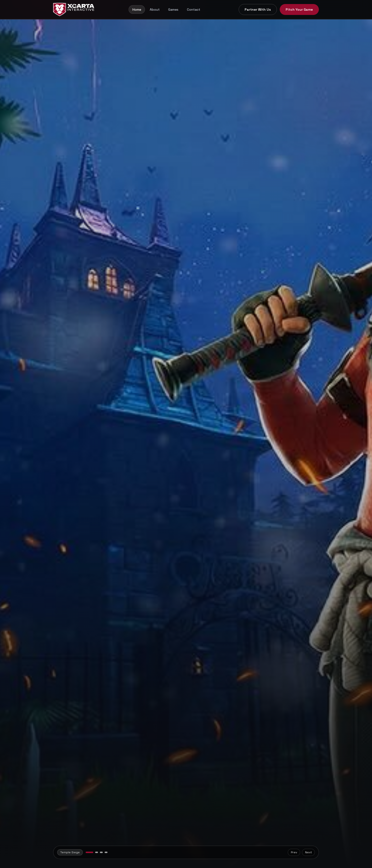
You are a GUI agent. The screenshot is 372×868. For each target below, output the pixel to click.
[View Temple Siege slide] (89, 852)
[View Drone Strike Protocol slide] (101, 852)
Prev (294, 852)
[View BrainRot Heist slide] (97, 852)
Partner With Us (258, 9)
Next (308, 852)
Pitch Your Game (299, 9)
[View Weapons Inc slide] (106, 852)
